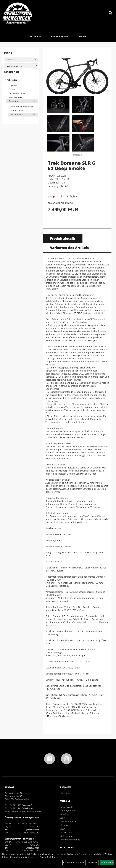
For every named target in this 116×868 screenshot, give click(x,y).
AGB (62, 829)
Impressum (66, 832)
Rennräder (14, 101)
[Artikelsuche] (110, 13)
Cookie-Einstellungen (74, 862)
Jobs (62, 818)
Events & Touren (60, 36)
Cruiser (12, 89)
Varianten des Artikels (69, 248)
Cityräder (13, 85)
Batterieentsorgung (70, 840)
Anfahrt (64, 814)
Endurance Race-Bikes (22, 107)
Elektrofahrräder (17, 93)
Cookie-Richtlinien (49, 857)
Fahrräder (12, 80)
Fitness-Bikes (17, 111)
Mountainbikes (16, 97)
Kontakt (83, 36)
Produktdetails (63, 238)
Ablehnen (93, 862)
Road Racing (17, 114)
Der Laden (35, 36)
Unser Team (66, 807)
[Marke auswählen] (21, 66)
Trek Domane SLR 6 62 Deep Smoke (71, 166)
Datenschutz (67, 836)
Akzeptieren (107, 862)
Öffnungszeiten (68, 811)
